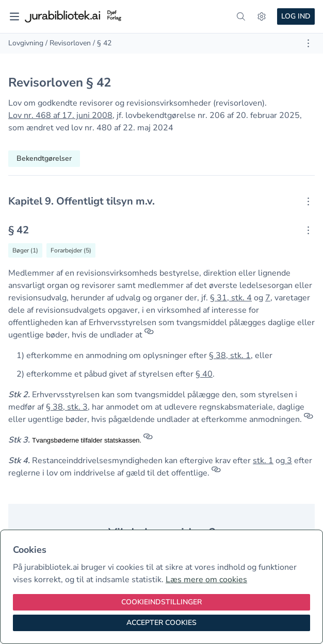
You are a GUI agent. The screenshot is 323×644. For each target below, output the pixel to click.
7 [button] (268, 298)
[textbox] (161, 201)
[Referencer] (149, 335)
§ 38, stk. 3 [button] (67, 407)
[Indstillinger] (262, 16)
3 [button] (289, 461)
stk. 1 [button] (263, 461)
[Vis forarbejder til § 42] (71, 250)
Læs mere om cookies (206, 580)
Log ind (296, 16)
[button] (286, 461)
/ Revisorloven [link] (68, 43)
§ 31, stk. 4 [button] (231, 298)
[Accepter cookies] (161, 623)
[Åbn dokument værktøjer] (308, 43)
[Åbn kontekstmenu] (308, 201)
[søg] (241, 16)
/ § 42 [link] (102, 43)
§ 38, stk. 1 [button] (230, 355)
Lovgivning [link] (26, 43)
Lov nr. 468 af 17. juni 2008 (60, 115)
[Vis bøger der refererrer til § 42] (25, 250)
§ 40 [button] (204, 374)
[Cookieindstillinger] (161, 602)
